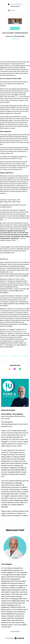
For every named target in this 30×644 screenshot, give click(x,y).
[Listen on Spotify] (20, 369)
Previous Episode (24, 356)
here (5, 220)
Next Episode (5, 356)
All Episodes (14, 356)
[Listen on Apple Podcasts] (15, 369)
